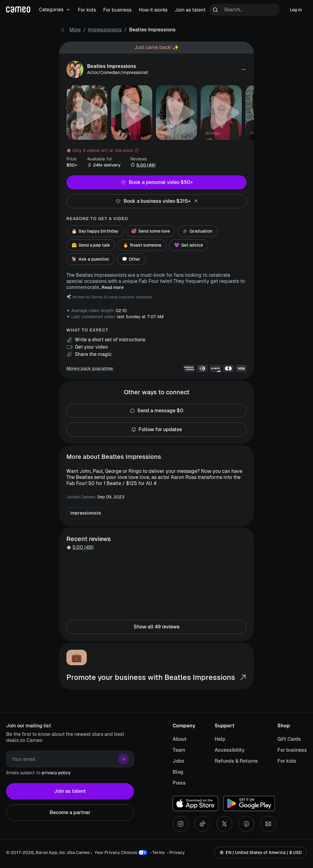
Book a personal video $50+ (156, 182)
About (180, 739)
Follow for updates (156, 430)
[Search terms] (244, 10)
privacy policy (56, 773)
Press (179, 783)
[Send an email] (268, 824)
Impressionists (105, 30)
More (75, 30)
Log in (296, 10)
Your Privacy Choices (116, 852)
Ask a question (90, 259)
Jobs (178, 761)
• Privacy (176, 852)
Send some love (151, 231)
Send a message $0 (156, 411)
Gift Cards (289, 739)
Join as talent (70, 791)
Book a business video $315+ (156, 201)
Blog (178, 772)
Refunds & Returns (236, 761)
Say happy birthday (95, 231)
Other (131, 259)
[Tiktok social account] (202, 824)
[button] (244, 69)
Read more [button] (113, 287)
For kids (287, 761)
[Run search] (215, 10)
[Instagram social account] (181, 824)
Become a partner (70, 813)
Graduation (197, 231)
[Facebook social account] (246, 824)
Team (179, 750)
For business (292, 750)
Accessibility (230, 750)
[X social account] (224, 824)
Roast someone (142, 245)
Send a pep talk (91, 245)
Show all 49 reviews (156, 627)
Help (220, 739)
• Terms (157, 852)
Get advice (189, 245)
